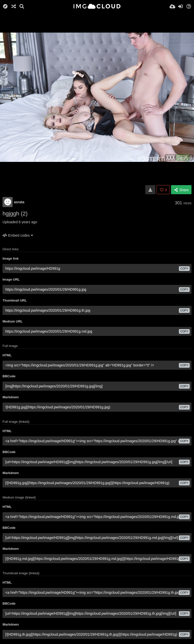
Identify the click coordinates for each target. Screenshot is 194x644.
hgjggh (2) (15, 214)
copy (184, 268)
